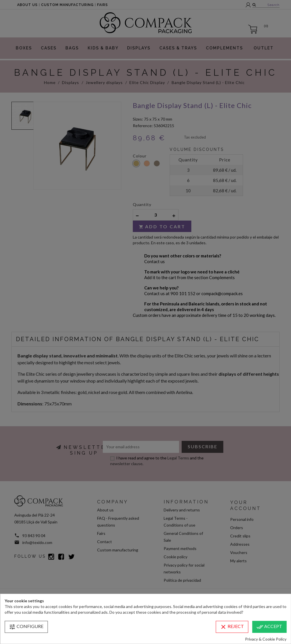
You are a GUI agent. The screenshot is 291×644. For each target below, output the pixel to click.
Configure (26, 627)
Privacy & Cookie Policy (266, 639)
